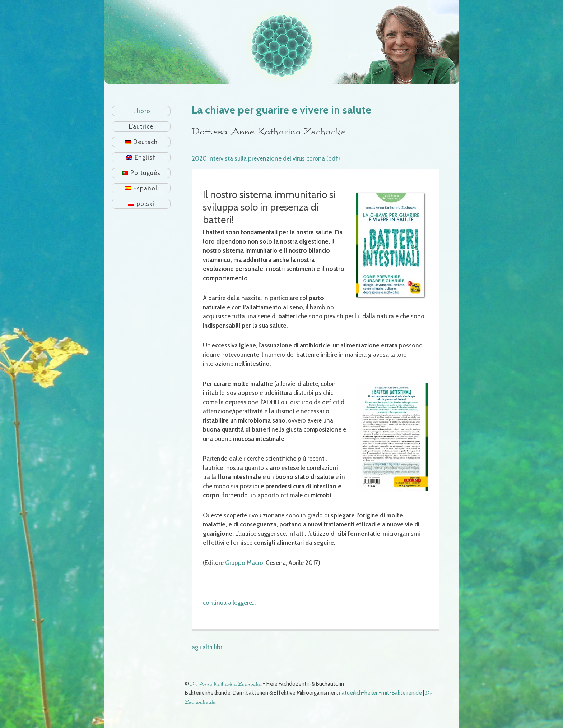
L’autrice (141, 126)
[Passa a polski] (141, 204)
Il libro (141, 111)
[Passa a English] (141, 157)
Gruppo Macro (244, 563)
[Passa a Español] (141, 188)
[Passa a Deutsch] (141, 142)
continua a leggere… (229, 603)
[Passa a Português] (141, 173)
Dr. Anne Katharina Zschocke (226, 684)
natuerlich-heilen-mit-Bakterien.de (380, 693)
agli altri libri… (210, 647)
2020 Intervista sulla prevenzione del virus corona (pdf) (266, 158)
